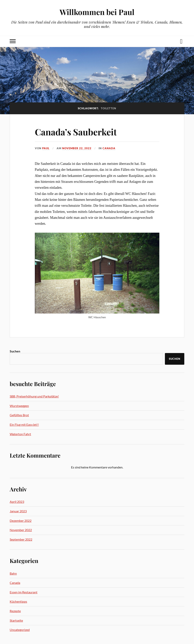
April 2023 (17, 502)
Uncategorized (20, 630)
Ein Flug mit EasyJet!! (24, 424)
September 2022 (21, 539)
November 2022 (21, 530)
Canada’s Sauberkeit (76, 132)
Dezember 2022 (21, 521)
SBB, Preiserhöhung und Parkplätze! (34, 396)
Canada (109, 148)
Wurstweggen (19, 406)
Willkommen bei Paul (97, 12)
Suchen (15, 351)
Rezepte (15, 611)
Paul (46, 148)
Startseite (16, 620)
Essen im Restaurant (24, 592)
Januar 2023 (18, 511)
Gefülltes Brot (19, 415)
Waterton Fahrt (20, 434)
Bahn (13, 573)
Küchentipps (18, 601)
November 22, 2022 (77, 148)
